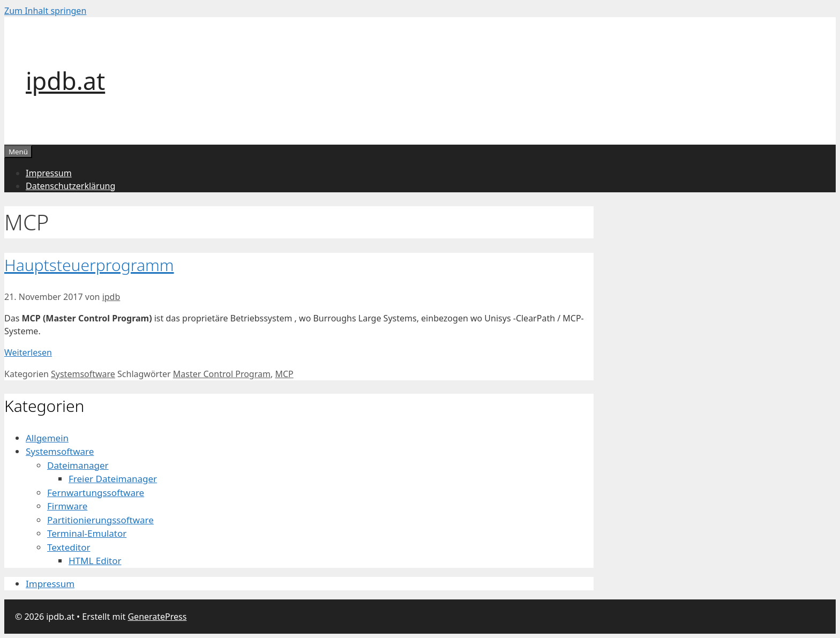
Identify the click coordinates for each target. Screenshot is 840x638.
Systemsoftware (83, 374)
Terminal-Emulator (87, 533)
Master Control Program (222, 374)
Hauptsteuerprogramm (89, 265)
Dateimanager (78, 465)
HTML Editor (95, 561)
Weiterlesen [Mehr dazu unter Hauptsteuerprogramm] (28, 352)
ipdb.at (65, 81)
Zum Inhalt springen (45, 11)
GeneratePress (157, 617)
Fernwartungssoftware (96, 493)
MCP (284, 374)
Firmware (67, 506)
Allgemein (47, 438)
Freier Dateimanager (113, 479)
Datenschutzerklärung (70, 186)
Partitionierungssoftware (100, 520)
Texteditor (69, 547)
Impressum (49, 173)
